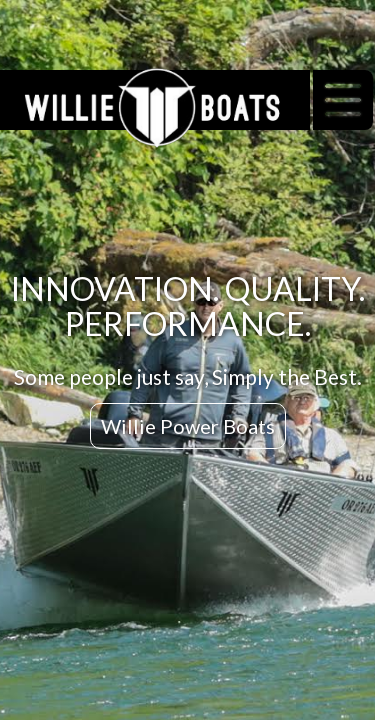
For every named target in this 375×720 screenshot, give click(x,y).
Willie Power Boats (188, 426)
